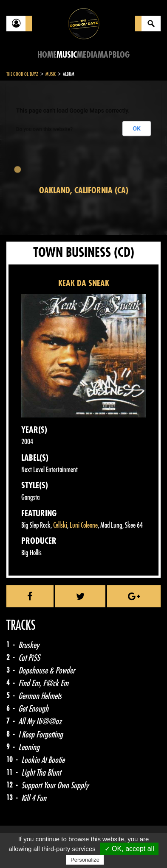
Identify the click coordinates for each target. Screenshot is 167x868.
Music (67, 55)
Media (87, 55)
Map (105, 55)
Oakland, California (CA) (84, 191)
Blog (121, 55)
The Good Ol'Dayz (22, 74)
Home (47, 55)
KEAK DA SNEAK (84, 283)
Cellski (60, 525)
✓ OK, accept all (129, 849)
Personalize (85, 860)
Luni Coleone (84, 525)
